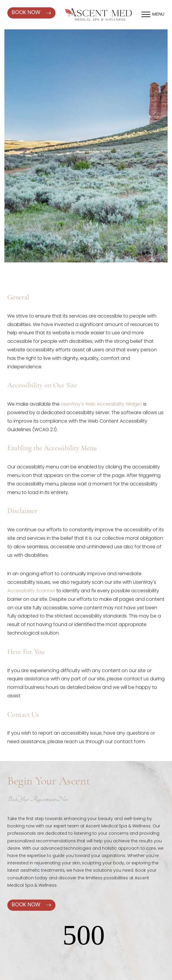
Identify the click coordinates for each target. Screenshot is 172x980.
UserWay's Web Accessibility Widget (101, 404)
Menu (158, 15)
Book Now (31, 13)
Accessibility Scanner (31, 591)
